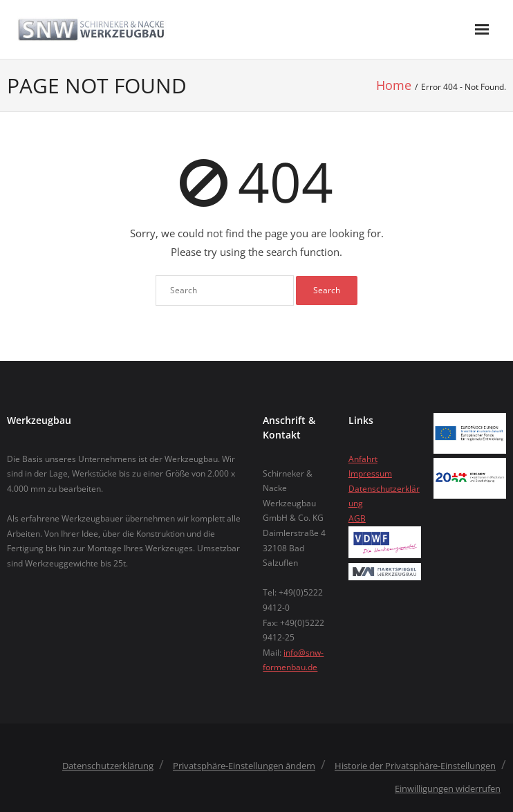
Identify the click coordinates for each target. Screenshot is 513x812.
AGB (357, 518)
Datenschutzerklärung (108, 766)
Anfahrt (363, 459)
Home (394, 85)
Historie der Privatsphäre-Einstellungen (415, 766)
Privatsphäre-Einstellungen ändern (244, 766)
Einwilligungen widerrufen (448, 788)
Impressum (370, 473)
